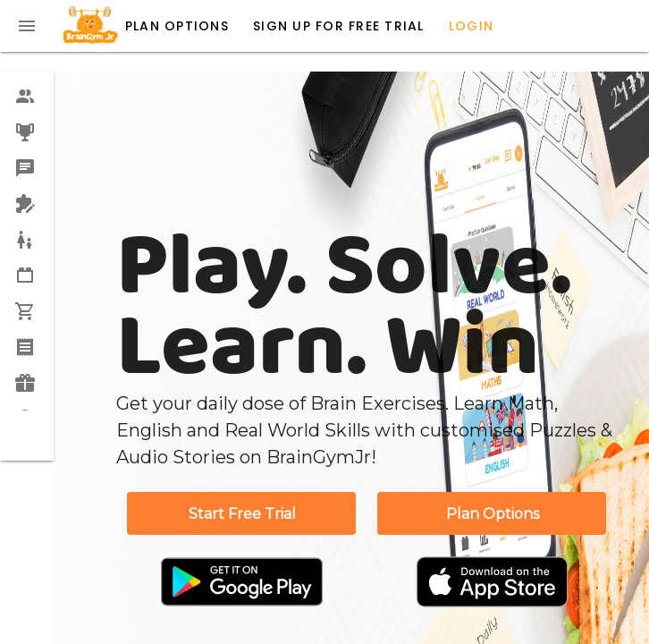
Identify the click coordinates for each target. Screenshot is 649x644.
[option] (27, 97)
